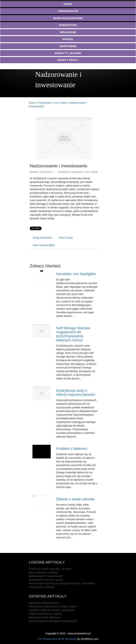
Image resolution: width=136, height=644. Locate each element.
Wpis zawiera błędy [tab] (44, 245)
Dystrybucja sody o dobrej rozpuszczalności (76, 392)
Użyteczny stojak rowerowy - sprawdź (50, 569)
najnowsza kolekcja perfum (44, 603)
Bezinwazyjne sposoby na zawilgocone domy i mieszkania (62, 583)
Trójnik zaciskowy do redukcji (45, 614)
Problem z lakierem (72, 449)
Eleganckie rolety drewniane (45, 617)
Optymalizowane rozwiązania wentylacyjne (53, 621)
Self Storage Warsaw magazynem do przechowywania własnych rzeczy (73, 334)
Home (32, 103)
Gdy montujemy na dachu (43, 572)
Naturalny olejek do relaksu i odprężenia (52, 610)
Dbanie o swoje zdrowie (75, 499)
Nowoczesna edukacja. (42, 587)
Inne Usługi (60, 103)
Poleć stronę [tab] (66, 238)
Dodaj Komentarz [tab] (42, 238)
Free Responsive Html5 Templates (57, 639)
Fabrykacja (45, 103)
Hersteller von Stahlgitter (76, 274)
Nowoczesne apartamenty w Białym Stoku (53, 606)
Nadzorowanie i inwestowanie (46, 576)
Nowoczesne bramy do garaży (46, 580)
